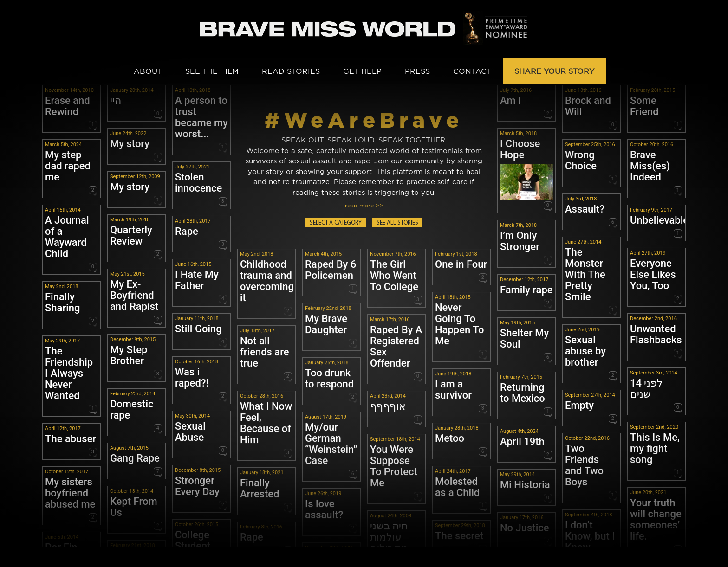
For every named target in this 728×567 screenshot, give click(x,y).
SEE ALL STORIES (397, 223)
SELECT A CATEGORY (336, 223)
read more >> (364, 205)
